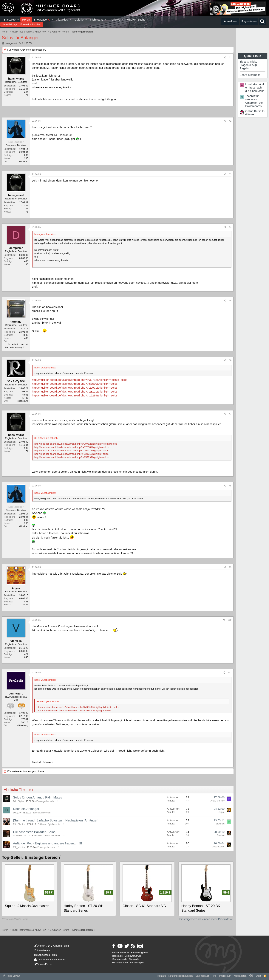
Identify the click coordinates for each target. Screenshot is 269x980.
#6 (230, 360)
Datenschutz (202, 976)
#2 (230, 121)
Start (258, 976)
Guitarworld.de (120, 963)
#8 (230, 486)
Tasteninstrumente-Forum (49, 960)
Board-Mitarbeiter (251, 75)
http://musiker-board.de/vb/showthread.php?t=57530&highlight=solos (75, 384)
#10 (230, 620)
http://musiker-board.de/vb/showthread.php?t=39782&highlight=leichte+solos (80, 380)
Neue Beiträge (10, 24)
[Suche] (262, 22)
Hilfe (214, 976)
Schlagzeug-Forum (46, 955)
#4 (230, 227)
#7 (230, 414)
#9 (230, 567)
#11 (230, 673)
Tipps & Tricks (248, 62)
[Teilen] (225, 58)
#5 (230, 301)
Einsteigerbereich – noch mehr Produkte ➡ (206, 919)
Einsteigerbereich (45, 801)
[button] (18, 20)
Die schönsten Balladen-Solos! (35, 832)
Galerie (79, 20)
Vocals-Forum (43, 964)
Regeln (244, 68)
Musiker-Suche (136, 20)
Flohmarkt (96, 20)
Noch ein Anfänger (26, 809)
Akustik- (40, 946)
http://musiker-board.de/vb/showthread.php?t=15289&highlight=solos (75, 395)
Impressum (225, 976)
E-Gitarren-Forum (59, 946)
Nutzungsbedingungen (180, 976)
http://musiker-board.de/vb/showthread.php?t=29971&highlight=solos (75, 388)
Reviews (115, 20)
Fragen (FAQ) (248, 65)
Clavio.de (134, 959)
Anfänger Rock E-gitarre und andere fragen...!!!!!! (48, 843)
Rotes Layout (11, 976)
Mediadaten (240, 976)
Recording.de (137, 963)
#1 (230, 58)
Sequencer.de (120, 959)
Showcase (42, 20)
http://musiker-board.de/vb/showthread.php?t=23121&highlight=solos (75, 391)
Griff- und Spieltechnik (49, 824)
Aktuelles (62, 20)
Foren (26, 20)
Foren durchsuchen (31, 24)
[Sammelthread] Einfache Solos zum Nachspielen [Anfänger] (56, 820)
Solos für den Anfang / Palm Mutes (38, 797)
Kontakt (162, 976)
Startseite (10, 20)
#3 (230, 174)
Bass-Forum (42, 950)
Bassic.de (117, 956)
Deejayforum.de (133, 956)
